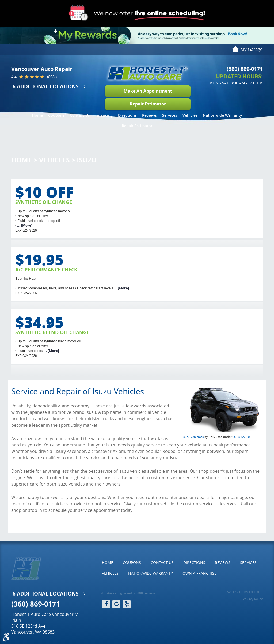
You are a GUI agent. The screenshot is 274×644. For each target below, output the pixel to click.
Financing (104, 115)
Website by (245, 592)
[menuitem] (37, 115)
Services (170, 115)
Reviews (149, 115)
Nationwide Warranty (222, 115)
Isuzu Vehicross (193, 437)
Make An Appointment (148, 91)
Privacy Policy (253, 599)
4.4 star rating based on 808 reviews (128, 593)
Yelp (127, 604)
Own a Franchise (199, 573)
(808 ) (52, 77)
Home (37, 115)
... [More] (24, 225)
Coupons (56, 115)
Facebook (106, 604)
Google (116, 604)
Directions (127, 115)
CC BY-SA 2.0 (241, 437)
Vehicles (190, 115)
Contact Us (80, 115)
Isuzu (87, 160)
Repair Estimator (148, 104)
